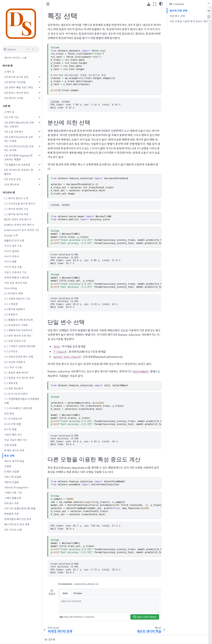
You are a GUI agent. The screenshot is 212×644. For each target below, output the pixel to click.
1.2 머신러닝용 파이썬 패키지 (20, 204)
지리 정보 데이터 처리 (16, 283)
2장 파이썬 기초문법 (15, 82)
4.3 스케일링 (11, 304)
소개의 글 (9, 72)
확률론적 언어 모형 (14, 240)
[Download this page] (149, 4)
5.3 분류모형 (11, 383)
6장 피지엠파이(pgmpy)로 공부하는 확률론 (19, 157)
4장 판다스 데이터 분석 (16, 93)
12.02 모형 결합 (13, 424)
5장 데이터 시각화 (14, 98)
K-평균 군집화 (12, 471)
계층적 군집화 (12, 482)
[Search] (21, 49)
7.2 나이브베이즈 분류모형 (18, 408)
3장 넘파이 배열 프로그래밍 (19, 87)
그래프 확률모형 (13, 498)
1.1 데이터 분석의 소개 (16, 198)
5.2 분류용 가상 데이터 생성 (19, 378)
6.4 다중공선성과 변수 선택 (19, 357)
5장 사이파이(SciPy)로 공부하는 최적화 (19, 148)
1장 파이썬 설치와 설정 (16, 77)
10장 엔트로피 (12, 184)
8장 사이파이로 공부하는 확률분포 (19, 172)
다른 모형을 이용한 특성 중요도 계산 (189, 21)
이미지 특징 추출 (13, 267)
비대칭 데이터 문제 (14, 450)
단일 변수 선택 (177, 16)
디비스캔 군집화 (13, 477)
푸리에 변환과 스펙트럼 (17, 277)
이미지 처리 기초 (13, 246)
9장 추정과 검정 (13, 179)
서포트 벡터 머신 (13, 435)
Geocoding (11, 288)
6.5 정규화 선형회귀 (15, 362)
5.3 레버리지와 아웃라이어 (18, 330)
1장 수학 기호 (11, 117)
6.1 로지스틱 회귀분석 (16, 394)
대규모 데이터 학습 (14, 461)
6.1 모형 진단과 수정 (15, 341)
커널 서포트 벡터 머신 (16, 440)
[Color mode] (161, 3)
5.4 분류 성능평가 (14, 388)
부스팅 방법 (10, 429)
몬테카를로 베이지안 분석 (18, 519)
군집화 (8, 466)
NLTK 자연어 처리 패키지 (18, 219)
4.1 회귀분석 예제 (14, 293)
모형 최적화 (10, 445)
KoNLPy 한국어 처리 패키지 (19, 225)
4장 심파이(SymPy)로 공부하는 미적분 (19, 139)
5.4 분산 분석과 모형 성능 (18, 335)
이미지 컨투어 (12, 256)
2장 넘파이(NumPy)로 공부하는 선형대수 (19, 124)
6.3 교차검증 (11, 351)
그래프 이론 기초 (13, 493)
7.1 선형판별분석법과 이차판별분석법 (22, 401)
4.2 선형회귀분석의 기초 (17, 299)
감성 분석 (9, 413)
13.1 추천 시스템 (13, 367)
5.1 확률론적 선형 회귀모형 (19, 320)
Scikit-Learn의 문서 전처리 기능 (22, 230)
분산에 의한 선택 (178, 11)
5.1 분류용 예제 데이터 (16, 373)
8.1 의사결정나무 (13, 419)
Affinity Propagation (16, 487)
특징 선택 (9, 456)
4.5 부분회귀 (11, 314)
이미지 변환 (10, 262)
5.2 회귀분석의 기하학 (16, 325)
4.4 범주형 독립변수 (15, 309)
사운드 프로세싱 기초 (15, 272)
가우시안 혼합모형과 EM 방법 (20, 508)
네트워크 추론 (12, 503)
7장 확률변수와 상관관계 (17, 165)
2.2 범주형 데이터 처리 (16, 214)
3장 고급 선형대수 (14, 132)
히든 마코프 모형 (13, 530)
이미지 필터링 (12, 251)
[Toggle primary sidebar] (48, 4)
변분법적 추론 (12, 514)
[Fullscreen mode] (155, 4)
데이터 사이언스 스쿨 (15, 58)
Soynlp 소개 (11, 235)
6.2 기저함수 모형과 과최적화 (20, 346)
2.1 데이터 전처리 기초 (16, 209)
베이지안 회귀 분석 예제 (17, 524)
